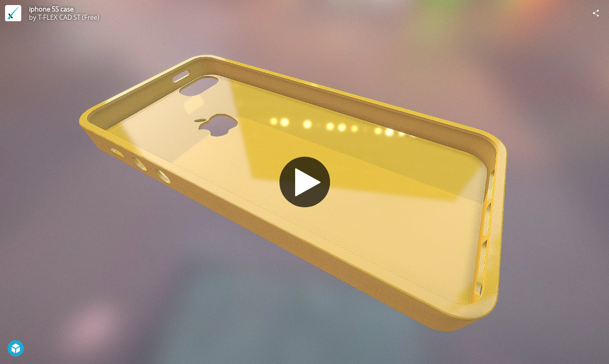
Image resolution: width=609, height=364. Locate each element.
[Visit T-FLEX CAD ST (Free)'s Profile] (13, 13)
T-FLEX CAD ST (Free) (69, 17)
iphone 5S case (51, 9)
